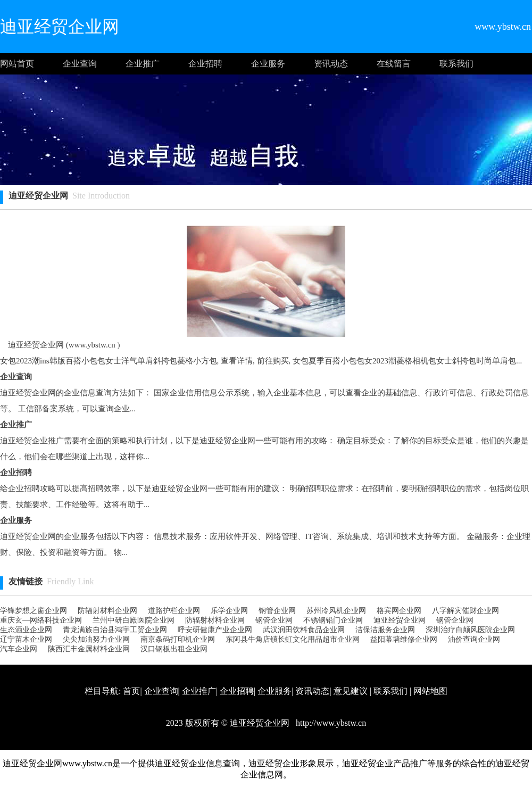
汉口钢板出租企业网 (174, 649)
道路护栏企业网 (174, 611)
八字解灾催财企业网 (465, 611)
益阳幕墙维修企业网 (404, 639)
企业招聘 (205, 64)
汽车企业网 (19, 649)
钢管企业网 (277, 611)
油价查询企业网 (474, 639)
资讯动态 (331, 64)
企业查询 (80, 64)
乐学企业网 (229, 611)
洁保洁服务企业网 (385, 630)
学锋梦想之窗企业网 (34, 611)
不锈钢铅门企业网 (333, 620)
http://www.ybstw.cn (330, 723)
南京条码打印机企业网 (178, 639)
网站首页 (17, 64)
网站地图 (430, 691)
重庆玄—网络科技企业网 (41, 620)
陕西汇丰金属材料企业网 (89, 649)
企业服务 (268, 64)
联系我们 (456, 64)
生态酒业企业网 (26, 630)
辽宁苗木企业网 (26, 639)
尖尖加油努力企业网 (96, 639)
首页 (131, 691)
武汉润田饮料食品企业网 (304, 630)
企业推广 (143, 64)
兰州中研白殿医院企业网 (134, 620)
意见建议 (351, 691)
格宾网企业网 (399, 611)
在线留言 (394, 64)
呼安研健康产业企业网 (215, 630)
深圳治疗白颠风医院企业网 (470, 630)
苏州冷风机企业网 (336, 611)
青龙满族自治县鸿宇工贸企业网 (115, 630)
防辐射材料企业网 (107, 611)
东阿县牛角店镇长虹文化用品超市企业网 (293, 639)
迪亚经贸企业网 (400, 620)
